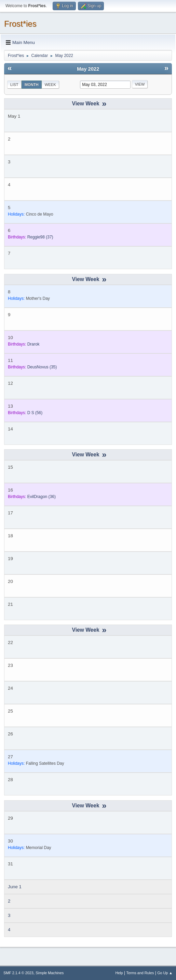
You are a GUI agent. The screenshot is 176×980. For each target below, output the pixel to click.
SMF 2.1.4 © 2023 (18, 973)
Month (32, 85)
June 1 (15, 887)
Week (50, 85)
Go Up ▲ (165, 973)
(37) (40, 237)
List (14, 85)
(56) (35, 413)
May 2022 (88, 69)
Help (119, 973)
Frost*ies (20, 24)
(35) (42, 367)
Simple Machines (50, 973)
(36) (42, 497)
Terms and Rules (140, 973)
